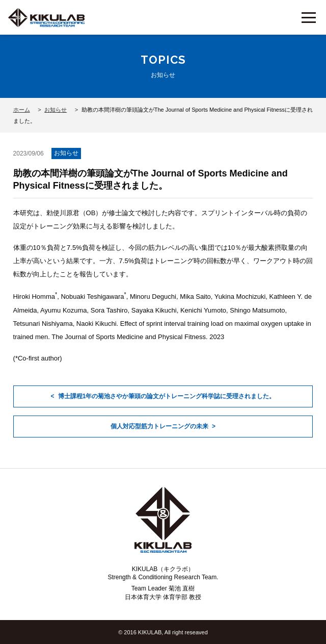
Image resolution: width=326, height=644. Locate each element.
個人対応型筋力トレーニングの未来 (159, 426)
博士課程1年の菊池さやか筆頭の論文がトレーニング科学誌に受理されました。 (167, 396)
